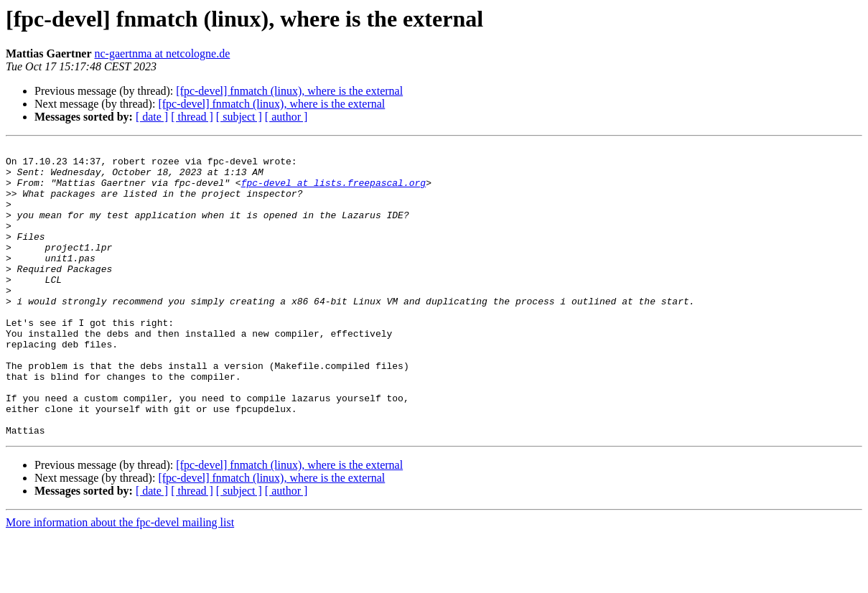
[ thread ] (192, 117)
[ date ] (152, 117)
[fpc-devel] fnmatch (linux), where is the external (289, 91)
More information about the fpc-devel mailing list (120, 580)
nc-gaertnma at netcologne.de (163, 53)
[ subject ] (239, 117)
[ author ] (286, 117)
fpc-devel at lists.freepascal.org (333, 191)
